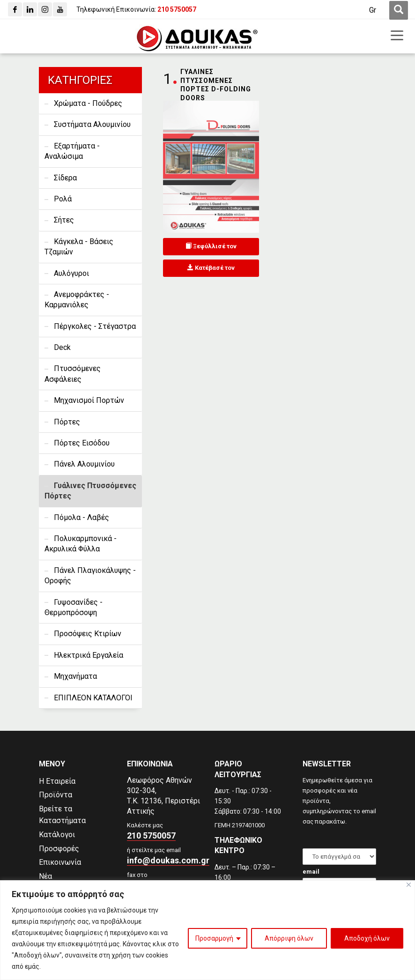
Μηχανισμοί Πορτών (89, 400)
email (311, 872)
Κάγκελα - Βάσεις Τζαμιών (79, 247)
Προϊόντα (56, 795)
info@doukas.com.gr (168, 860)
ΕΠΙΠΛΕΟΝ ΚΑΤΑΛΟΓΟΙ (93, 698)
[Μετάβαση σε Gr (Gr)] (373, 10)
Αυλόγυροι (71, 273)
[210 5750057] (177, 9)
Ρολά (63, 199)
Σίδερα (65, 178)
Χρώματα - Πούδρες (88, 103)
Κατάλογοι (57, 835)
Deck (62, 347)
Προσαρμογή (214, 938)
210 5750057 (151, 835)
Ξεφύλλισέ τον (211, 246)
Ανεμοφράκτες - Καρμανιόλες (77, 300)
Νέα (45, 876)
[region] (207, 930)
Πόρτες (67, 422)
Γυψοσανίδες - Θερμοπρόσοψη (74, 607)
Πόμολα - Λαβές (82, 517)
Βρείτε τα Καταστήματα (62, 815)
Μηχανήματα (75, 676)
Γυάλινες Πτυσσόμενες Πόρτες (90, 491)
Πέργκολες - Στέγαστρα (95, 326)
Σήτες (64, 220)
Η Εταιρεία (57, 781)
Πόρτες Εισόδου (82, 443)
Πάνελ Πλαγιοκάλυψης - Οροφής (90, 575)
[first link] (399, 10)
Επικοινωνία (60, 862)
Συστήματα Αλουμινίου (92, 124)
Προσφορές (59, 849)
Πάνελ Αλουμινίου (84, 464)
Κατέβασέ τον (211, 268)
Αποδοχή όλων (367, 938)
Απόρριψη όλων (289, 938)
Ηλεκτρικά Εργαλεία (89, 655)
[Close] (409, 885)
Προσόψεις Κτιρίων (88, 634)
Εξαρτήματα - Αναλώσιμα (72, 151)
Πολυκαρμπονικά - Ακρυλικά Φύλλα (81, 544)
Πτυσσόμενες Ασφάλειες (73, 374)
